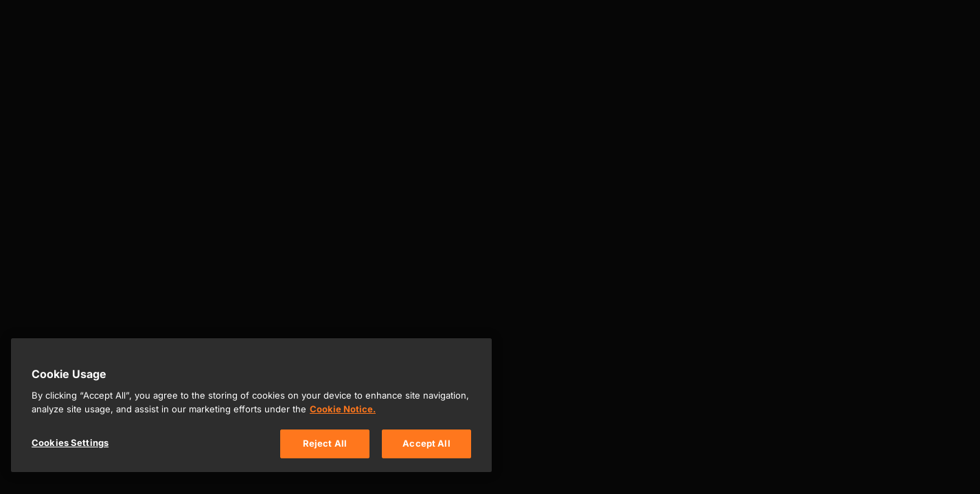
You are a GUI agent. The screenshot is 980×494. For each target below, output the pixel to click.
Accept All (426, 443)
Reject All (325, 443)
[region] (251, 405)
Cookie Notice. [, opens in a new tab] (343, 409)
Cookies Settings (70, 443)
